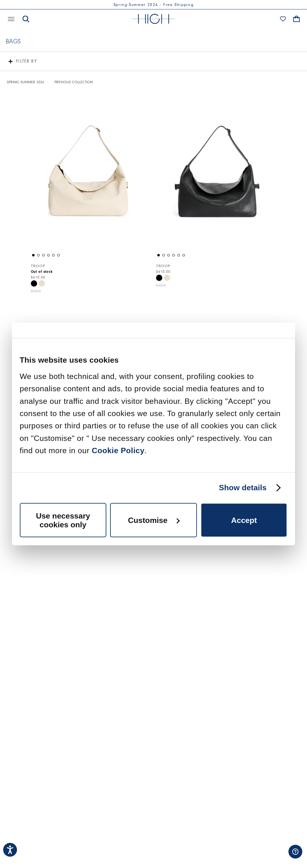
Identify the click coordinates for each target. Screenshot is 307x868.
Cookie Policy (118, 450)
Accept (244, 520)
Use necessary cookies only (63, 520)
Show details (243, 488)
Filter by (26, 61)
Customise (154, 520)
